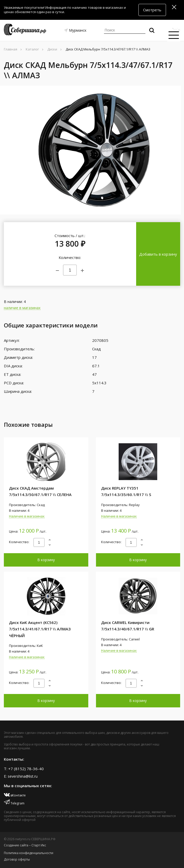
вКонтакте (15, 795)
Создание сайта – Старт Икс (25, 845)
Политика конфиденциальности (29, 853)
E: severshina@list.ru (21, 776)
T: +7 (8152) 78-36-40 (24, 769)
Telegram (14, 803)
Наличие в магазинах (27, 516)
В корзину (46, 560)
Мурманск (78, 30)
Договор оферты (17, 859)
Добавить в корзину (158, 254)
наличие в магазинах (22, 308)
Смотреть (152, 10)
